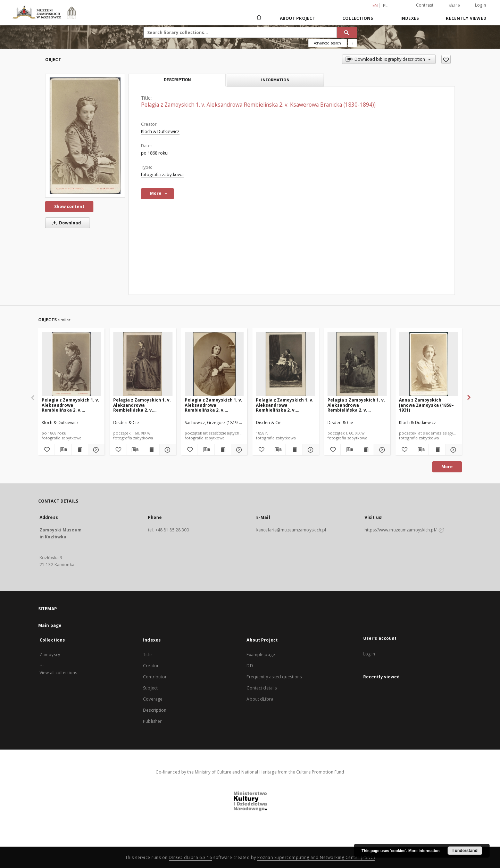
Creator (151, 666)
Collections (358, 18)
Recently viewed (466, 18)
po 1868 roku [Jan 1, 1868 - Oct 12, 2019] (154, 153)
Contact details (262, 688)
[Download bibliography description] (63, 450)
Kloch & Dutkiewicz (160, 131)
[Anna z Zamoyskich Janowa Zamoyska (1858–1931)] (429, 364)
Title (147, 655)
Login (481, 5)
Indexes (410, 18)
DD (250, 666)
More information (424, 851)
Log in (369, 654)
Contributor (155, 677)
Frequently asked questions (274, 677)
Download (65, 223)
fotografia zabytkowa (162, 175)
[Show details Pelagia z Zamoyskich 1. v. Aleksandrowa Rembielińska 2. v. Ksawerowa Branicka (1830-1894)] (95, 450)
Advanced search (327, 43)
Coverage (153, 699)
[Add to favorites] (446, 59)
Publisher (152, 721)
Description (155, 710)
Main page (50, 625)
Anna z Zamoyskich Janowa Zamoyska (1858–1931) (426, 405)
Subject (150, 688)
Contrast (425, 5)
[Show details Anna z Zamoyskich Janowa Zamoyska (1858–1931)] (453, 450)
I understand (465, 851)
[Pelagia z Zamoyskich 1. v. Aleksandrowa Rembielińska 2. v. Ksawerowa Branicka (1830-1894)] (71, 364)
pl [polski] (385, 5)
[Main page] (259, 18)
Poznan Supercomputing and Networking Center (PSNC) (316, 857)
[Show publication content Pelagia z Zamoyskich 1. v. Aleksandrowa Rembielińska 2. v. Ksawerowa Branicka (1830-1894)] (80, 450)
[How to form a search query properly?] (352, 43)
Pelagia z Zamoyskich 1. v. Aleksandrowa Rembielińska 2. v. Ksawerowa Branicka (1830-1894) (70, 405)
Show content (69, 206)
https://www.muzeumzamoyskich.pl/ (404, 530)
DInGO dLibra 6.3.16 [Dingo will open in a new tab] (190, 857)
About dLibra (260, 699)
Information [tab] (275, 80)
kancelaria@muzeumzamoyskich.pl (291, 530)
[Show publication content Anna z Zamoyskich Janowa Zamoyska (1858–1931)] (437, 450)
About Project (298, 18)
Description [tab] (177, 80)
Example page (261, 655)
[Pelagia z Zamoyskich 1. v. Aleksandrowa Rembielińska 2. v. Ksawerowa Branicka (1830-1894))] (85, 136)
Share (454, 6)
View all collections (58, 673)
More (447, 467)
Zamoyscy (50, 655)
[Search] (347, 32)
